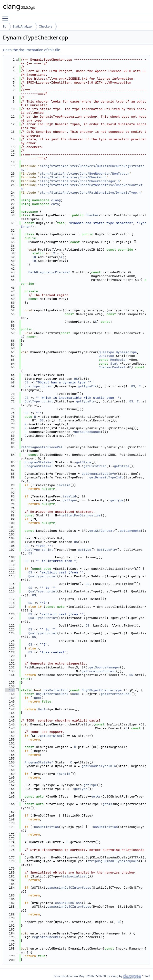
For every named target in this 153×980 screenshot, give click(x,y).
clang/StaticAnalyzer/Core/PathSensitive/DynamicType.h (90, 193)
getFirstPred (95, 466)
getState (83, 462)
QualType (106, 352)
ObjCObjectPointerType (102, 690)
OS (76, 379)
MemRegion (119, 360)
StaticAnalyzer (23, 26)
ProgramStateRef (39, 462)
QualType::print (39, 386)
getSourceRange (87, 432)
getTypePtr (87, 386)
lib (5, 26)
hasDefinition (56, 690)
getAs (96, 796)
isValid (64, 485)
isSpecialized (75, 876)
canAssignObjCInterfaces (69, 888)
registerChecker (46, 937)
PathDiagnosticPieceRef (49, 272)
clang (56, 200)
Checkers (46, 26)
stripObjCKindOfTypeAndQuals (113, 861)
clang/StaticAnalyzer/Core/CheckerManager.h (80, 181)
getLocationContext (99, 671)
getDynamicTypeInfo (99, 474)
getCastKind (50, 736)
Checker (92, 215)
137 (10, 690)
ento (55, 204)
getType (69, 500)
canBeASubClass (68, 903)
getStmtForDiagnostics (81, 515)
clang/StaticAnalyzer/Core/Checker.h (73, 177)
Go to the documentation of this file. (32, 50)
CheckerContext (112, 367)
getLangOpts (130, 531)
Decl (76, 694)
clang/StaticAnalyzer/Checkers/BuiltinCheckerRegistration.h (83, 168)
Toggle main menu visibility (7, 16)
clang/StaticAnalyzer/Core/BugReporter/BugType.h (85, 174)
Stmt (114, 364)
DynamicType (126, 352)
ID (34, 257)
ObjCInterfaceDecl (52, 694)
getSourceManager (105, 667)
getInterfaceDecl (116, 694)
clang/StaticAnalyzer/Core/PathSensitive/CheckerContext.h (83, 187)
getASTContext (102, 531)
